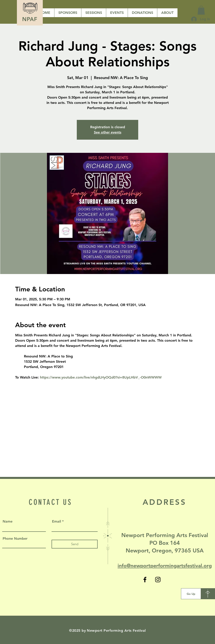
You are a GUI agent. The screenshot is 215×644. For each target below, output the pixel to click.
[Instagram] (158, 580)
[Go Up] (191, 594)
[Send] (75, 544)
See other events (108, 132)
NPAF (30, 19)
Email (56, 521)
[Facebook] (145, 580)
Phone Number (15, 539)
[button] (142, 13)
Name (8, 521)
